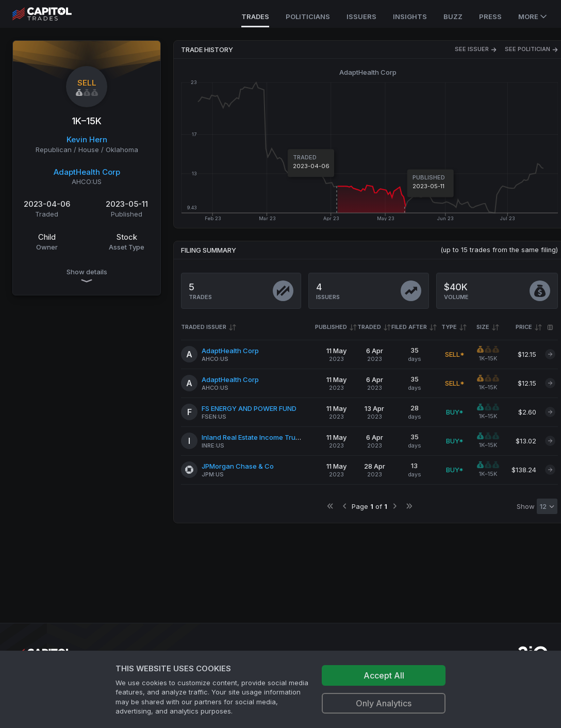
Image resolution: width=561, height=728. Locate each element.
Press (490, 16)
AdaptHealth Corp (87, 172)
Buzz (453, 16)
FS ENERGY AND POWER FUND (249, 408)
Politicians (308, 16)
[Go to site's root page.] (53, 14)
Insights (410, 16)
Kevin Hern (87, 139)
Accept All (384, 675)
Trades (255, 16)
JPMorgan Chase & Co (238, 466)
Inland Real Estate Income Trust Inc (257, 437)
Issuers (361, 16)
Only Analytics (384, 703)
